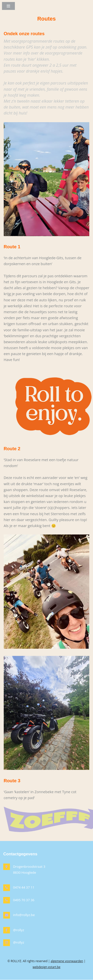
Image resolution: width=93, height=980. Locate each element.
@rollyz (19, 930)
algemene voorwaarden (67, 961)
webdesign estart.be (47, 967)
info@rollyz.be (24, 915)
